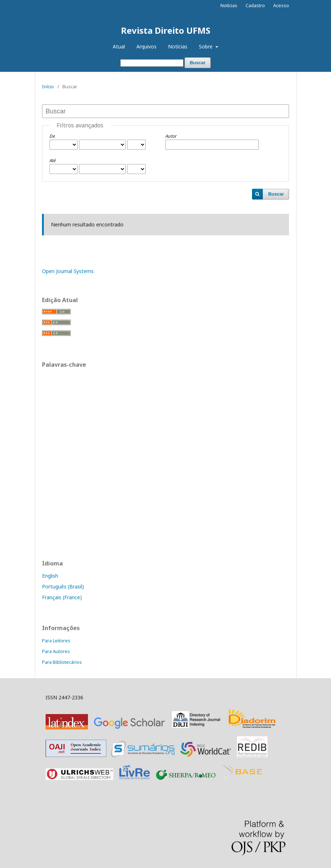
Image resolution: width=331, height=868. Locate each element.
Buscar (197, 63)
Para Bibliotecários (62, 662)
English (50, 576)
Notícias (178, 46)
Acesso (281, 5)
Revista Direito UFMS (166, 30)
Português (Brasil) (63, 587)
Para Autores (56, 651)
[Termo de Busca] (152, 63)
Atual (119, 46)
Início (48, 86)
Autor (171, 136)
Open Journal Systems (68, 271)
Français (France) (62, 597)
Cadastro (255, 5)
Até (53, 160)
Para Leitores (56, 641)
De (52, 136)
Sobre (206, 46)
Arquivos (146, 46)
